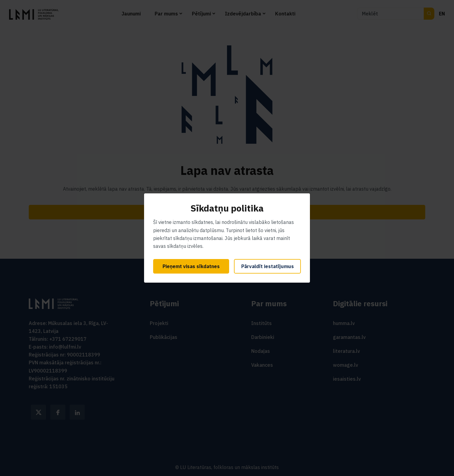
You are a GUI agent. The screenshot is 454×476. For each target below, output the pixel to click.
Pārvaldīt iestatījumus (268, 266)
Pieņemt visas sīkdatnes (191, 266)
